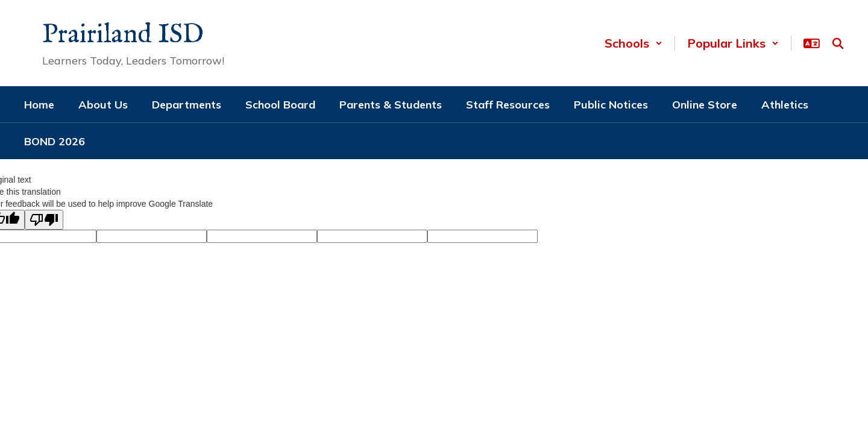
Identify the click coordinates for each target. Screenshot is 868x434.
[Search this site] (838, 43)
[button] (634, 43)
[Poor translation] (44, 220)
